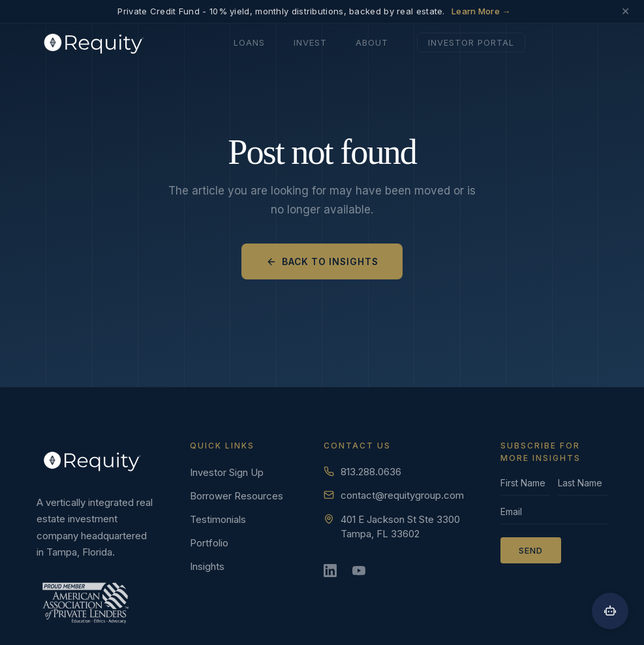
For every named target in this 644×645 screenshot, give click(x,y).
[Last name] (583, 486)
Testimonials (218, 519)
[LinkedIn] (334, 574)
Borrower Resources (237, 496)
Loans (249, 41)
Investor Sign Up (227, 472)
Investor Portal (471, 41)
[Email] (554, 515)
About (372, 41)
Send (531, 550)
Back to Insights (322, 261)
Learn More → (481, 11)
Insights (207, 566)
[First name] (525, 486)
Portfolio (209, 543)
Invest (310, 41)
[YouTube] (363, 574)
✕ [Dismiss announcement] (625, 11)
